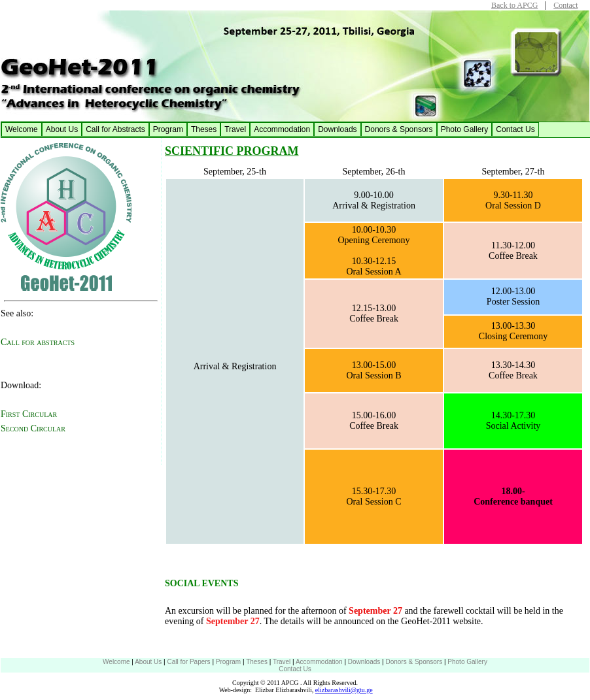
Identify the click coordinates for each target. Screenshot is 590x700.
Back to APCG (514, 5)
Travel (235, 129)
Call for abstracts (38, 342)
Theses (204, 129)
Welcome (22, 129)
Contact (565, 5)
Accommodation (282, 129)
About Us (62, 129)
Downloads (337, 129)
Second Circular (33, 428)
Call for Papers (188, 662)
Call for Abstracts (115, 129)
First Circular (29, 414)
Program (168, 129)
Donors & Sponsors (399, 129)
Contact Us (515, 129)
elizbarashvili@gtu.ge (344, 690)
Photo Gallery (465, 129)
